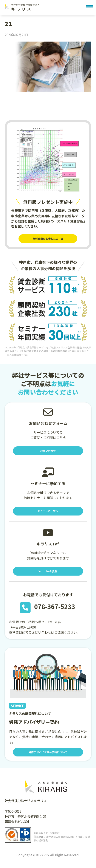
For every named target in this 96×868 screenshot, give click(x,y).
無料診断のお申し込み (48, 239)
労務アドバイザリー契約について (48, 758)
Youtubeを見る (48, 576)
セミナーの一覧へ (48, 514)
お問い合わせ (48, 453)
